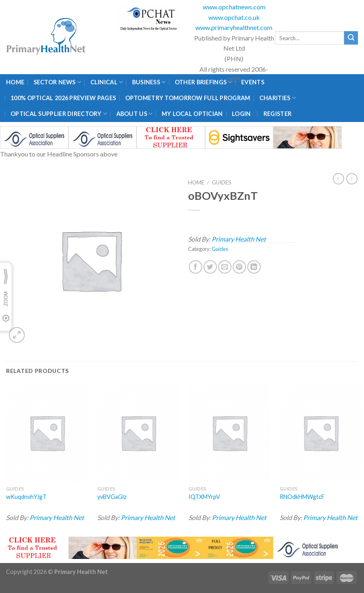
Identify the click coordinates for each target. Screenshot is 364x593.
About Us (135, 114)
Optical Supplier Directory (59, 114)
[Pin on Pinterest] (239, 267)
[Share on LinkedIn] (254, 267)
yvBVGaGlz (112, 497)
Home (15, 82)
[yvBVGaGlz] (138, 433)
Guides (222, 182)
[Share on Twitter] (210, 267)
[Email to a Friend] (225, 267)
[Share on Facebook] (196, 267)
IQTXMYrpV (204, 497)
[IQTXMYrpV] (229, 433)
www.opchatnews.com (234, 7)
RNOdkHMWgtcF (302, 497)
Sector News (58, 82)
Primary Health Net (239, 239)
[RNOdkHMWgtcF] (321, 433)
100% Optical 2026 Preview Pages (63, 98)
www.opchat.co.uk (234, 17)
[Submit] (351, 38)
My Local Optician (192, 114)
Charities (278, 98)
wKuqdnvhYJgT (26, 497)
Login (241, 114)
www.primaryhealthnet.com (234, 27)
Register (277, 114)
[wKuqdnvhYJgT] (47, 433)
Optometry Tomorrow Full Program (188, 98)
